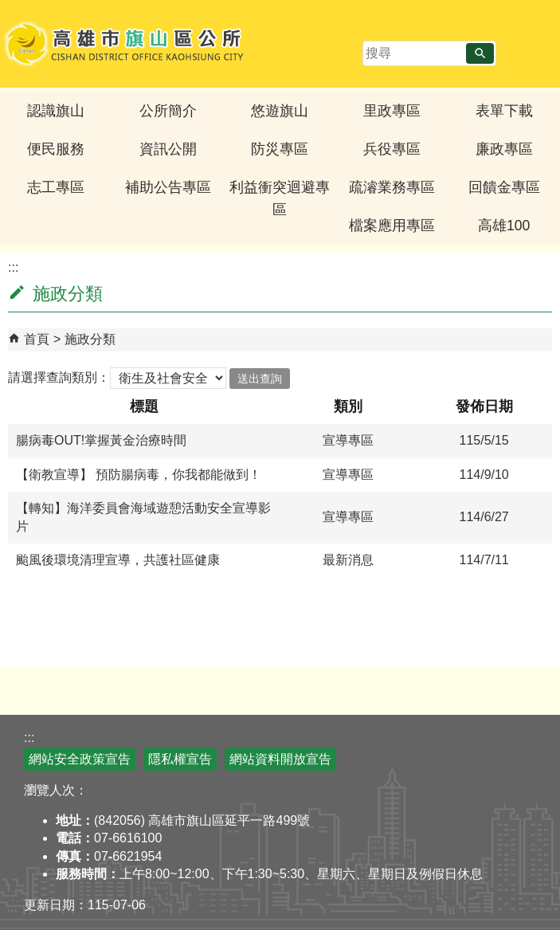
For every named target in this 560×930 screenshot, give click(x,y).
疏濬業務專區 (392, 187)
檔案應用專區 (392, 226)
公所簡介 (168, 111)
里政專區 (392, 111)
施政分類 (90, 339)
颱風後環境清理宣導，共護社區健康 (118, 560)
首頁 (37, 339)
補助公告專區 (168, 187)
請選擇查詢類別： (59, 377)
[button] (480, 53)
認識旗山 (56, 111)
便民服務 (56, 149)
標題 (144, 406)
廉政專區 (504, 149)
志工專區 (56, 187)
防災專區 (280, 149)
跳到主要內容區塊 (8, 8)
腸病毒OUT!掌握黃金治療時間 (101, 440)
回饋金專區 (504, 187)
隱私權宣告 (180, 759)
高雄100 (504, 226)
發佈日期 (484, 406)
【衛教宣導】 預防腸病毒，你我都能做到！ (139, 475)
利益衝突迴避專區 (280, 198)
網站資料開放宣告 (280, 759)
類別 (348, 406)
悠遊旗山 (280, 111)
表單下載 (504, 111)
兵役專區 (392, 149)
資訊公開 (168, 149)
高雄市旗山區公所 (125, 44)
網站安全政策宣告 (80, 759)
